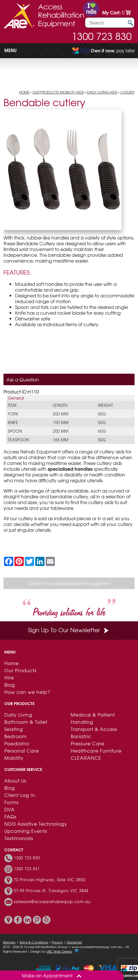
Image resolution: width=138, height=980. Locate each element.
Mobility (14, 758)
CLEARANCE (86, 758)
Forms (11, 802)
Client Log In (20, 795)
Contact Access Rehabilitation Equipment (69, 583)
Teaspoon (18, 440)
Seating (14, 729)
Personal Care (22, 751)
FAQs (10, 816)
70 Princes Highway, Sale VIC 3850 (50, 880)
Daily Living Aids (102, 92)
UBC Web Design (59, 951)
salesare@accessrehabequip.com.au (52, 902)
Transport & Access (94, 729)
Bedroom (15, 736)
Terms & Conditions (34, 942)
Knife (13, 422)
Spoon (15, 431)
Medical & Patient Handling (93, 718)
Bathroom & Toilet (26, 722)
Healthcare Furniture (96, 751)
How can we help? (27, 692)
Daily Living (18, 715)
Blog (10, 685)
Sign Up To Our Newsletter (69, 630)
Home (24, 92)
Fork (13, 414)
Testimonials (19, 838)
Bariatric (81, 736)
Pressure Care (88, 743)
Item (12, 405)
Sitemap (9, 942)
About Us (15, 780)
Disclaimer (74, 942)
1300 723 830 (102, 36)
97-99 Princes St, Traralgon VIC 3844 (51, 891)
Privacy (57, 942)
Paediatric (17, 743)
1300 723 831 (27, 869)
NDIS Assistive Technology (36, 824)
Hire (9, 677)
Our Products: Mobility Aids (58, 92)
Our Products (20, 670)
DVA (10, 809)
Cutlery (127, 92)
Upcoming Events (26, 831)
